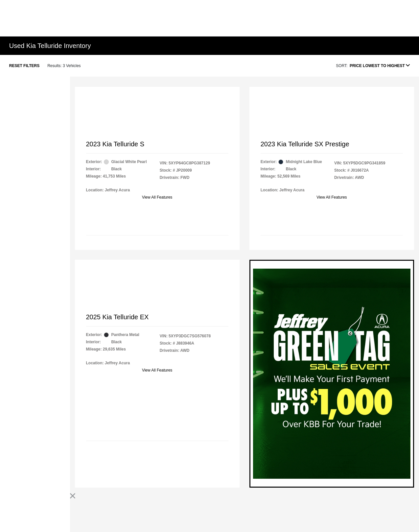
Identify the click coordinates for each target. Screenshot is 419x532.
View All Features (157, 197)
